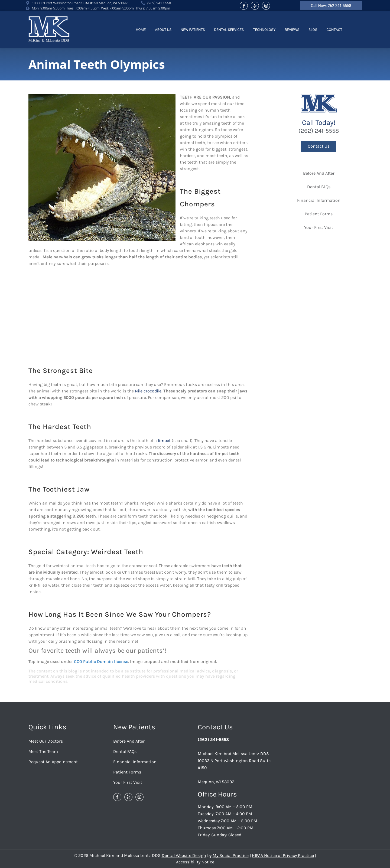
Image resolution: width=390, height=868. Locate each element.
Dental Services (229, 30)
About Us (163, 30)
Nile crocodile (148, 391)
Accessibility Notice (195, 862)
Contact (334, 30)
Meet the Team (43, 751)
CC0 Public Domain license (101, 661)
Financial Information (319, 200)
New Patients (193, 30)
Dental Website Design (184, 855)
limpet (164, 440)
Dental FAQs (319, 187)
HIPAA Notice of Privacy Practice (283, 855)
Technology (264, 30)
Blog (313, 30)
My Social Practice (231, 855)
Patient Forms (319, 214)
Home (141, 30)
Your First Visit (319, 227)
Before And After (319, 173)
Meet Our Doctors (46, 741)
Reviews (292, 30)
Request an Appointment (53, 762)
